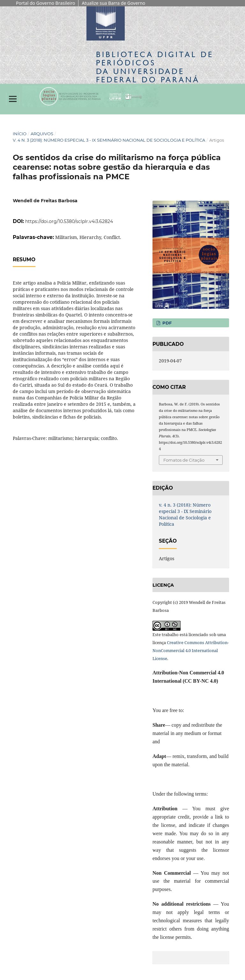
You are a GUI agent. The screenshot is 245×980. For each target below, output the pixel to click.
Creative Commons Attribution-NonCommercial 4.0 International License (191, 650)
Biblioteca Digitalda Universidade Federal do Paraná (155, 67)
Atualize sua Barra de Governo (113, 3)
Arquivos (42, 134)
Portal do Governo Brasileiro (45, 3)
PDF (166, 323)
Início (20, 134)
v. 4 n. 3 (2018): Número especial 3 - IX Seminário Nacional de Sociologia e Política (109, 140)
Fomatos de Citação (184, 460)
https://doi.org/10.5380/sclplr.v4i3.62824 (69, 221)
